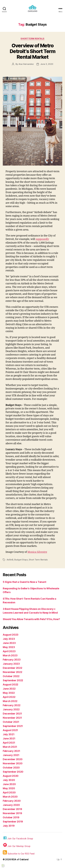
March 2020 (10, 797)
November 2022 (12, 672)
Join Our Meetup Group (17, 845)
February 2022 (12, 705)
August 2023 (11, 635)
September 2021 (13, 726)
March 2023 (10, 655)
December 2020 (13, 759)
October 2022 (11, 676)
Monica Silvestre (37, 552)
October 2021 (11, 722)
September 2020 (13, 772)
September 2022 (13, 680)
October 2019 (11, 817)
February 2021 (11, 751)
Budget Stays (21, 560)
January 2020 (11, 805)
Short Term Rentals (38, 560)
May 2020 (9, 788)
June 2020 (9, 784)
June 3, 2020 (47, 64)
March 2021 (10, 747)
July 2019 (9, 826)
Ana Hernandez (26, 64)
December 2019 (12, 809)
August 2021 (10, 730)
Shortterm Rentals (32, 39)
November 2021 (12, 718)
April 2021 (9, 743)
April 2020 (9, 792)
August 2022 (10, 685)
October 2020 (11, 768)
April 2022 (9, 697)
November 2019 (12, 813)
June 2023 (9, 643)
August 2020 (11, 776)
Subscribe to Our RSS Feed (19, 853)
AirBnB (10, 560)
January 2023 (11, 664)
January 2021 (11, 755)
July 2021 (9, 734)
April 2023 (9, 651)
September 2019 (13, 822)
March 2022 (10, 701)
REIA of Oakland (20, 859)
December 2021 (12, 714)
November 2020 (13, 763)
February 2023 (12, 660)
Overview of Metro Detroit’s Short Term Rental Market (32, 51)
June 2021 (9, 738)
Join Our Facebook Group (18, 838)
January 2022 (11, 709)
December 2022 (12, 668)
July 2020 (9, 780)
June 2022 (9, 689)
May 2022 (9, 693)
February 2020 (12, 801)
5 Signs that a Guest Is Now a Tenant (24, 582)
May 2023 (9, 647)
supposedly (42, 239)
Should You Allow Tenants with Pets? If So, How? (31, 619)
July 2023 (9, 639)
